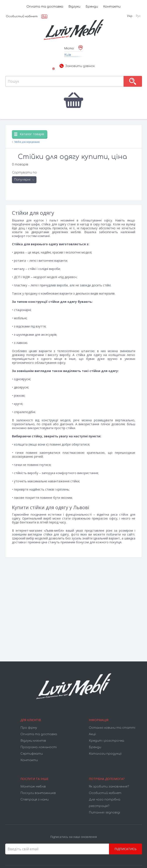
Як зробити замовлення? (109, 787)
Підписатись (126, 849)
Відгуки (74, 7)
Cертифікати (32, 754)
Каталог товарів (29, 134)
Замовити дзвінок (77, 66)
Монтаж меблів (33, 787)
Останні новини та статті (112, 728)
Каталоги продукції (105, 754)
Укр (130, 16)
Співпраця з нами (35, 800)
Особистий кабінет (22, 16)
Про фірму (29, 728)
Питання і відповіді (104, 813)
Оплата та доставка (45, 7)
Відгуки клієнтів (33, 741)
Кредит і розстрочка (107, 741)
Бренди (92, 7)
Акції (92, 734)
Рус (138, 16)
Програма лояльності (39, 747)
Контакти (112, 7)
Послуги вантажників (38, 793)
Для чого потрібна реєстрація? (105, 803)
